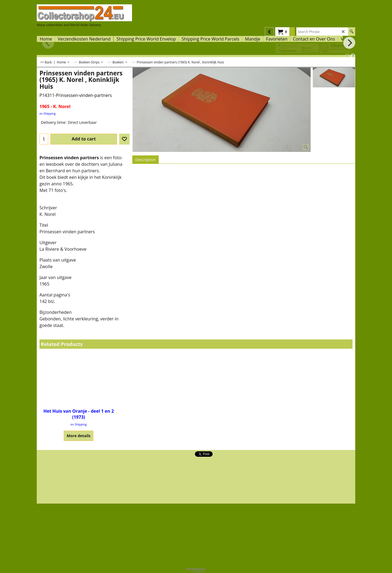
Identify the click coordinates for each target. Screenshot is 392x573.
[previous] (347, 56)
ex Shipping (48, 113)
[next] (353, 56)
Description (146, 160)
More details (79, 436)
